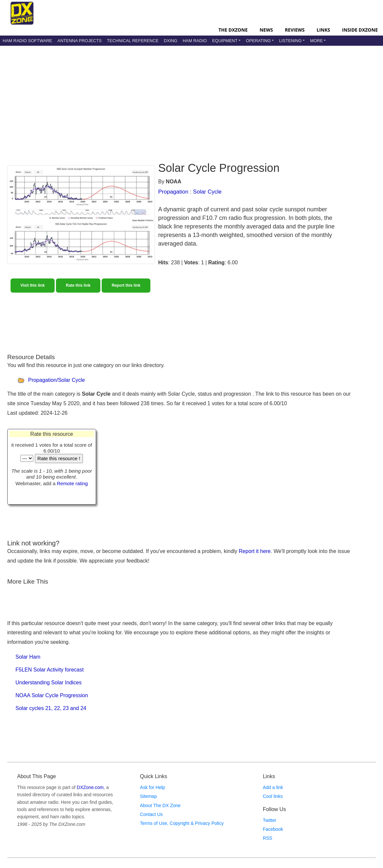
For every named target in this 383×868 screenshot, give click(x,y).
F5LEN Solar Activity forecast (50, 670)
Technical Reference (133, 41)
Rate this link (78, 285)
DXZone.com (90, 787)
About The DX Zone (160, 805)
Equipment (225, 41)
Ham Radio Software (27, 41)
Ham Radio (195, 41)
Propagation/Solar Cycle (56, 380)
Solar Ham (28, 657)
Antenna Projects (79, 41)
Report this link (126, 285)
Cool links (273, 796)
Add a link (273, 787)
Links (323, 30)
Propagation (173, 192)
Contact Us (151, 814)
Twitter (270, 820)
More (316, 41)
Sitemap (148, 796)
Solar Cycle (207, 192)
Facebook (273, 829)
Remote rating (72, 483)
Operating (258, 41)
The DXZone (233, 30)
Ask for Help (152, 787)
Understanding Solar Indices (49, 683)
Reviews (295, 30)
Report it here (255, 551)
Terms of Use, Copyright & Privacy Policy (182, 823)
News (266, 30)
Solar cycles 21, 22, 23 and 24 (51, 708)
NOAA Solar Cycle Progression (52, 695)
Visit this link (33, 285)
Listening (290, 41)
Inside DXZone (360, 30)
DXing (171, 41)
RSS (268, 838)
